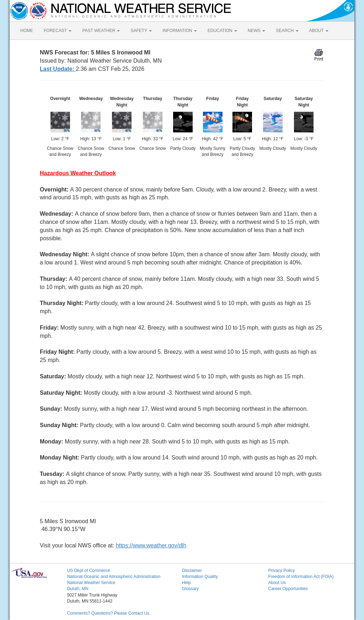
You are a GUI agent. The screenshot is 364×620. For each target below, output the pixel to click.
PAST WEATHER (101, 31)
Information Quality (200, 577)
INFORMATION (180, 31)
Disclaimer (192, 571)
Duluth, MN (78, 589)
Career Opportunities (288, 589)
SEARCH (287, 31)
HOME (27, 31)
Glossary (190, 589)
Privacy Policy (281, 571)
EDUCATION (222, 31)
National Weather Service (91, 583)
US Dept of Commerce (89, 571)
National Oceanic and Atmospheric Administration (114, 577)
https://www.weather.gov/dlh (151, 545)
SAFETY (141, 31)
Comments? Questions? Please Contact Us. (109, 613)
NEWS (256, 31)
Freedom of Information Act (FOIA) (301, 577)
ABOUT (319, 31)
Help (186, 583)
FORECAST (58, 31)
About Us (277, 583)
